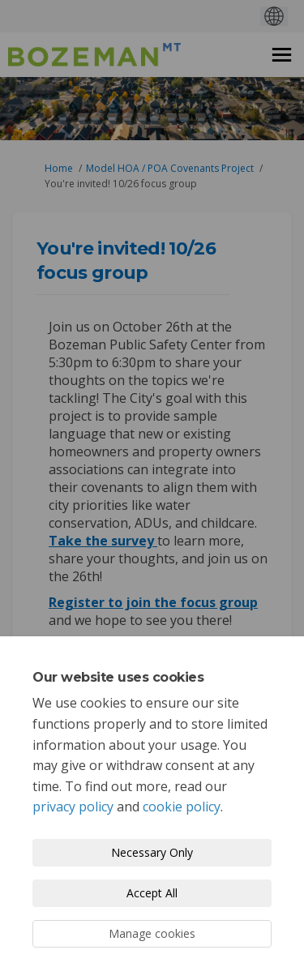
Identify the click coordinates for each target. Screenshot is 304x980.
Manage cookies (152, 933)
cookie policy (182, 807)
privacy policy (73, 807)
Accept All (152, 893)
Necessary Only (152, 852)
